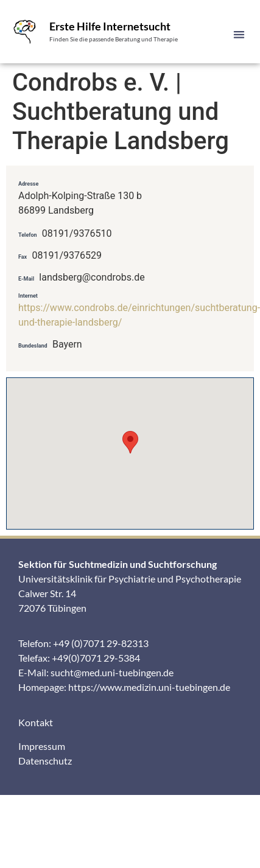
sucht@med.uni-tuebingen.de (112, 672)
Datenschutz (45, 761)
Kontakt (36, 722)
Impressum (42, 746)
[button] (239, 34)
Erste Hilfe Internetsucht (110, 26)
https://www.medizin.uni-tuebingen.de (149, 687)
